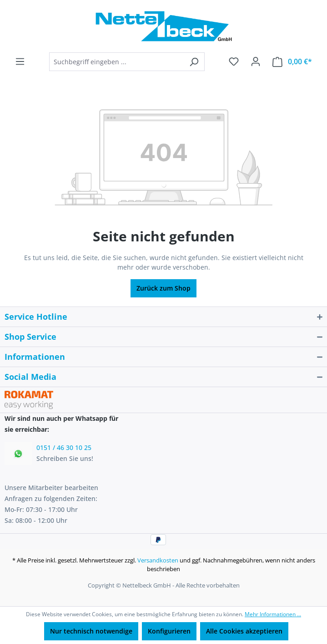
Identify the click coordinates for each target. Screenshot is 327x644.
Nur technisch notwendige (91, 631)
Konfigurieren (169, 631)
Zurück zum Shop (163, 288)
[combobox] (116, 62)
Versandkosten (158, 560)
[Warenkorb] (292, 62)
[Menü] (20, 61)
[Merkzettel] (234, 61)
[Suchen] (194, 62)
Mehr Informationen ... (273, 614)
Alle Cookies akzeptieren (244, 631)
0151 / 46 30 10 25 (64, 447)
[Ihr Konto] (256, 61)
